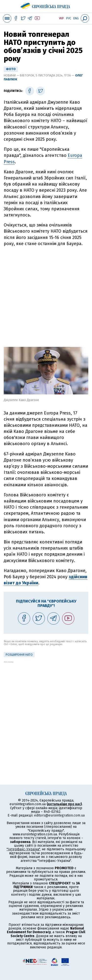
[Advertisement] (46, 295)
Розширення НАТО (19, 655)
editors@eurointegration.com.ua (59, 815)
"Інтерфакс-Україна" (23, 849)
